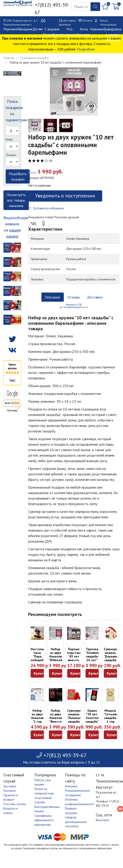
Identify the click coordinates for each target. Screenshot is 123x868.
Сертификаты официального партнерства (44, 820)
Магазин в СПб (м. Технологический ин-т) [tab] (74, 306)
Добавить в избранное (46, 208)
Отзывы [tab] (74, 297)
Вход (103, 20)
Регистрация (108, 25)
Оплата (87, 20)
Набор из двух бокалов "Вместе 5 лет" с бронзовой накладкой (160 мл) (57, 723)
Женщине (25, 29)
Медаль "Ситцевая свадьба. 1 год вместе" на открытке (112, 722)
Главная (9, 58)
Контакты (65, 25)
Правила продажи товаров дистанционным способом (76, 817)
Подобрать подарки (18, 176)
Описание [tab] (53, 297)
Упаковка (71, 786)
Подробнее (86, 49)
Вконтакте (103, 820)
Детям (38, 29)
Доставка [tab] (95, 297)
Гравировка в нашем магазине (112, 35)
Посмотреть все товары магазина (16, 200)
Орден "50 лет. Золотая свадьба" (92, 716)
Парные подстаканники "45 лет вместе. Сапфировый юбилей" (79, 658)
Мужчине (11, 29)
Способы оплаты (15, 804)
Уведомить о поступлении (65, 196)
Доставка (69, 20)
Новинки (97, 29)
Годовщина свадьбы (35, 58)
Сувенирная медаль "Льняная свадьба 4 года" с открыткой (76, 720)
